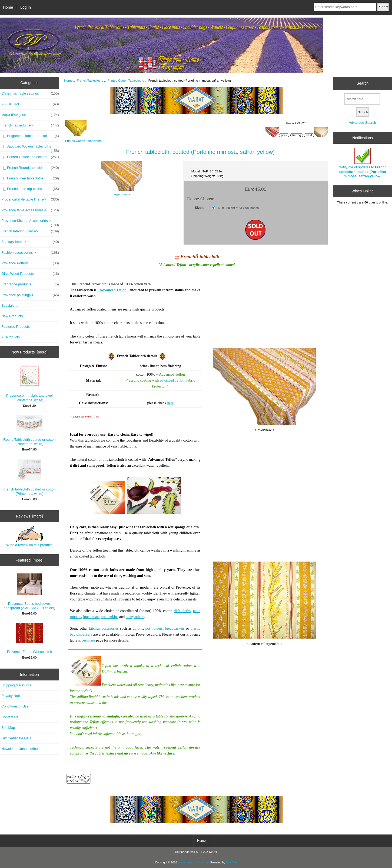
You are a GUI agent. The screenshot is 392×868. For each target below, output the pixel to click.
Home (8, 7)
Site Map (8, 728)
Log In (26, 7)
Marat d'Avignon (30, 115)
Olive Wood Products (30, 274)
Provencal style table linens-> (30, 199)
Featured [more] (29, 560)
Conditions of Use (15, 706)
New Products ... (14, 316)
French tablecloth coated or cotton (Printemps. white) (29, 477)
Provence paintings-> (30, 295)
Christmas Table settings (30, 94)
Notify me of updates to (363, 163)
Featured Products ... (17, 327)
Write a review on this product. (29, 537)
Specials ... (10, 306)
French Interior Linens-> (30, 231)
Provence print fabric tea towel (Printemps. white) (29, 384)
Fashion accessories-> (30, 253)
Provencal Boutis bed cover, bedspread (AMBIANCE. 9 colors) (30, 592)
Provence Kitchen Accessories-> (30, 222)
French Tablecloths (90, 80)
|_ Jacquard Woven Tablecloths (30, 148)
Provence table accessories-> (30, 210)
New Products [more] (29, 352)
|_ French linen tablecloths (30, 178)
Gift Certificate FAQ (16, 738)
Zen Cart (232, 862)
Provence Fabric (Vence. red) (29, 638)
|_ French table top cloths (30, 189)
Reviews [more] (29, 516)
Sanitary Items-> (30, 242)
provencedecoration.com (193, 862)
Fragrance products (30, 284)
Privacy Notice (12, 696)
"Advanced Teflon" (113, 290)
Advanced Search (362, 123)
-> (30, 125)
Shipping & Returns (16, 685)
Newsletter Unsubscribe (20, 749)
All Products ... (12, 337)
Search (363, 83)
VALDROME (30, 104)
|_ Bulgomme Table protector (30, 136)
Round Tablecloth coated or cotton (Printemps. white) (29, 430)
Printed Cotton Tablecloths (126, 80)
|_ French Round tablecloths (30, 168)
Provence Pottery (30, 263)
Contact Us (10, 717)
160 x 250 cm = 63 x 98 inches (237, 208)
